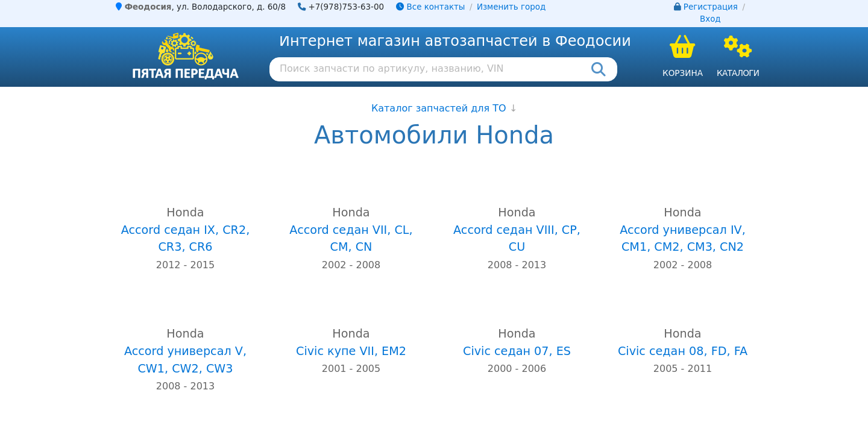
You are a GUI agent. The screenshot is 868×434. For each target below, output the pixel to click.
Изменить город (511, 7)
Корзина (683, 73)
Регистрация (711, 7)
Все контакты (430, 7)
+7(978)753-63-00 (347, 7)
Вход (710, 19)
